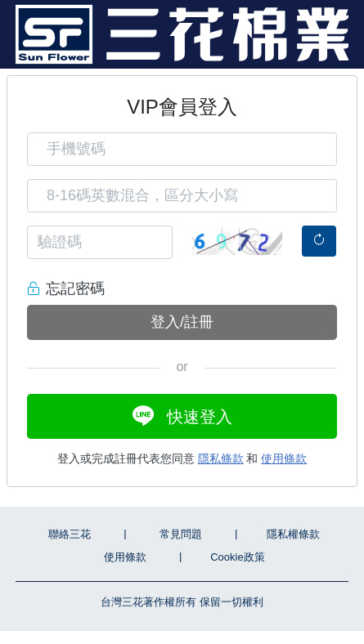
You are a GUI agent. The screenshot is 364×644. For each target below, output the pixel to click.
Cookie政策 (237, 557)
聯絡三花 (70, 534)
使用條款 (284, 458)
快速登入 (182, 415)
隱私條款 (221, 458)
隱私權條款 (293, 534)
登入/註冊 (182, 322)
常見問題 (181, 534)
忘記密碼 (75, 288)
